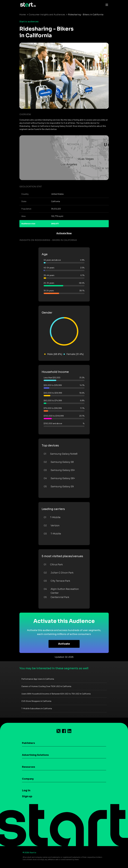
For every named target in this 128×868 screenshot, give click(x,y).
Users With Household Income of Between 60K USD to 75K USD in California (56, 694)
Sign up (27, 796)
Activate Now (64, 233)
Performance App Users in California (38, 679)
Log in (26, 790)
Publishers (28, 743)
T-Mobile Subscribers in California (37, 709)
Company (28, 779)
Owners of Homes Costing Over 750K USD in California (46, 686)
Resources (28, 767)
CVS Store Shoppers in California (36, 701)
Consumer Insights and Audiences (47, 15)
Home (23, 15)
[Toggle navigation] (106, 5)
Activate (64, 644)
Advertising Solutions (35, 755)
